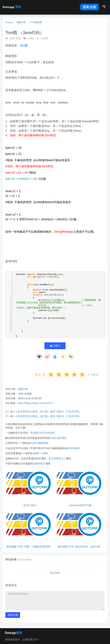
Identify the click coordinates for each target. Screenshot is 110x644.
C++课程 (43, 453)
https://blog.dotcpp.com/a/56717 (36, 403)
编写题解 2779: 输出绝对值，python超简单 (80, 547)
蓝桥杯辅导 (39, 464)
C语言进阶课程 (58, 438)
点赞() (55, 346)
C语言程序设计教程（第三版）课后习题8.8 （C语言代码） (49, 416)
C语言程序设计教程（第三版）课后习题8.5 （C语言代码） (49, 412)
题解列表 (21, 22)
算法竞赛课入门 (57, 459)
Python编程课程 (39, 443)
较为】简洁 (30, 505)
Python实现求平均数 (80, 505)
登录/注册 (89, 7)
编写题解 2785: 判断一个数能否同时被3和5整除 (30, 547)
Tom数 (24, 45)
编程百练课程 (72, 448)
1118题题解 (36, 22)
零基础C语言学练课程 (43, 433)
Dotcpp (12, 7)
